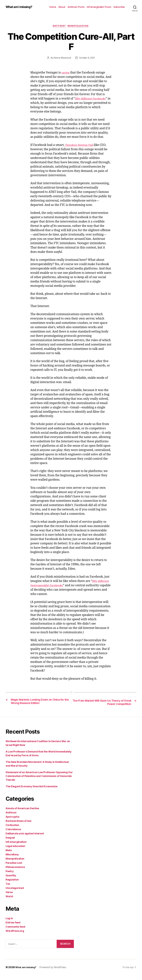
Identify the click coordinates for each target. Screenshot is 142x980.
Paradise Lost (14, 868)
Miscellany (12, 859)
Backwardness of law (19, 826)
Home (53, 7)
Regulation (12, 885)
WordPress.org (15, 936)
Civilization (12, 830)
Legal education (15, 851)
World (9, 901)
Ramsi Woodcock (62, 58)
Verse (9, 897)
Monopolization (79, 26)
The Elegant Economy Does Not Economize (32, 791)
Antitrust (59, 26)
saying (66, 73)
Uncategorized (15, 893)
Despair (10, 843)
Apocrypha (12, 822)
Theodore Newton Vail (81, 146)
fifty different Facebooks (92, 99)
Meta (9, 855)
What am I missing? (20, 7)
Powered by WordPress (56, 972)
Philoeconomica (15, 872)
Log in (9, 923)
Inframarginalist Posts (99, 7)
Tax (8, 889)
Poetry (10, 876)
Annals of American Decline (22, 813)
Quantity (11, 880)
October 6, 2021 (87, 58)
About (62, 7)
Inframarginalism (16, 847)
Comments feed (15, 932)
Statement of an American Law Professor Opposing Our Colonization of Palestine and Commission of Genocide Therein (39, 781)
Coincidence (13, 834)
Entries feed (13, 928)
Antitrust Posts (76, 7)
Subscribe (119, 7)
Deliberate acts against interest (25, 838)
